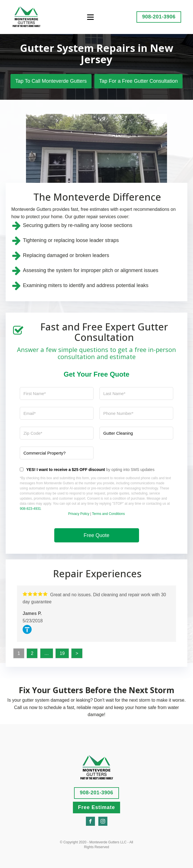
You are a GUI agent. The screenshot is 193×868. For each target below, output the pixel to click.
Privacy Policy (79, 514)
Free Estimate (96, 807)
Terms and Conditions (109, 514)
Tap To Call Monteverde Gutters (51, 81)
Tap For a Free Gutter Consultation (138, 81)
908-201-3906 (159, 17)
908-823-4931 (30, 509)
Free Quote (96, 535)
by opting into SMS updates (90, 470)
